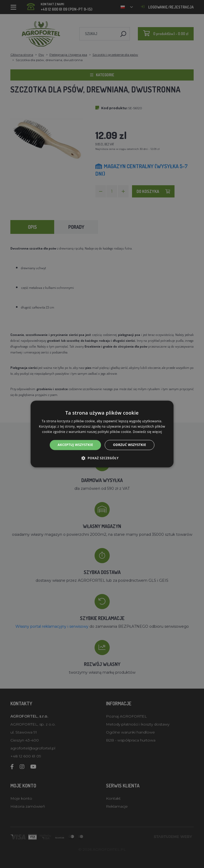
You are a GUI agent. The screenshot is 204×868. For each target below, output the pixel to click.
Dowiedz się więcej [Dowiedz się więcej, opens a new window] (147, 432)
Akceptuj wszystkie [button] (75, 445)
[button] (102, 458)
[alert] (102, 434)
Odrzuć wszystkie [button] (129, 445)
